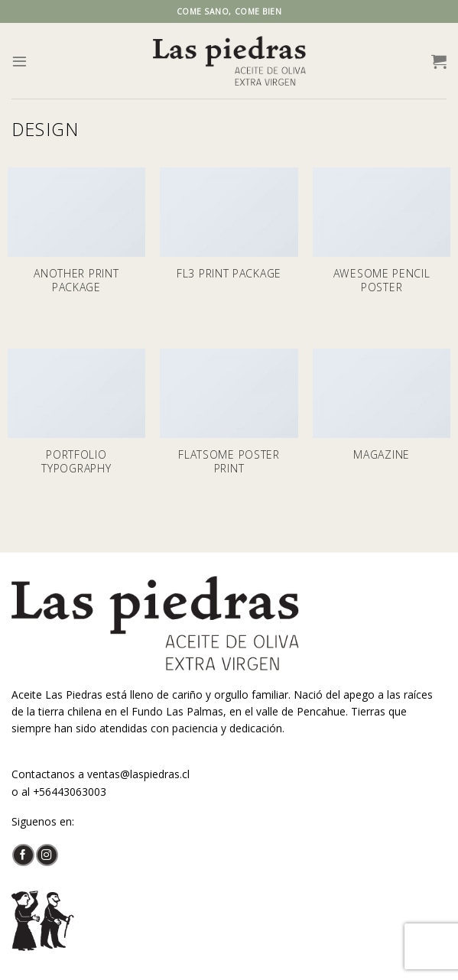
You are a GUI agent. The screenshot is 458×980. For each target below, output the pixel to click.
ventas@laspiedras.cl (138, 774)
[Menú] (19, 61)
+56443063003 (70, 792)
